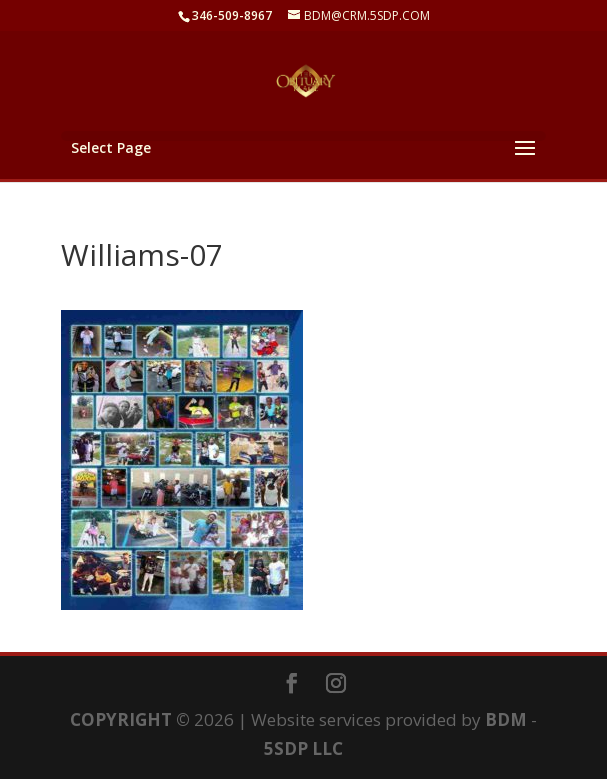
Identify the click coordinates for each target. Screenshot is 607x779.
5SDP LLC (303, 748)
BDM (506, 719)
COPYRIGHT (121, 719)
